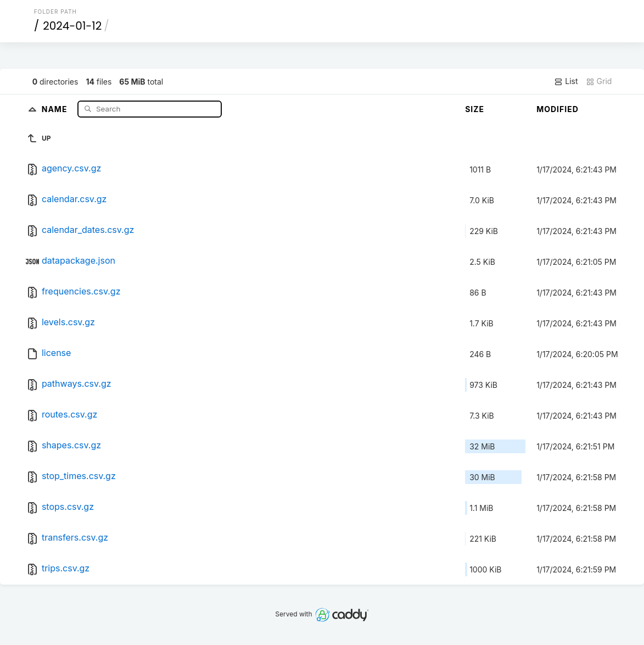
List (566, 81)
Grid (599, 81)
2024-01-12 (72, 26)
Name (56, 109)
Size (475, 109)
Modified (558, 109)
